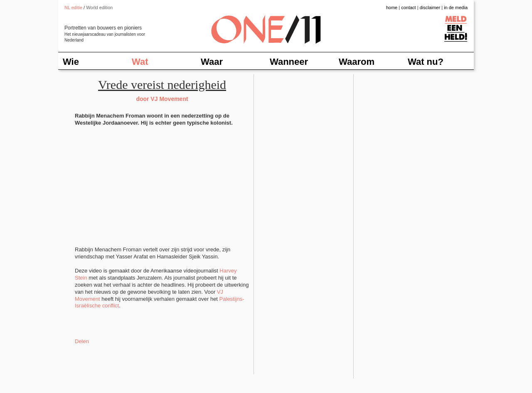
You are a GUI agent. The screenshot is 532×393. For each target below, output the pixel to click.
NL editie (73, 7)
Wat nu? (426, 62)
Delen (82, 341)
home (392, 7)
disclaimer (430, 7)
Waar (212, 62)
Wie (71, 62)
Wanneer (289, 62)
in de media (456, 7)
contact (408, 7)
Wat (140, 62)
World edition (99, 7)
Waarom (357, 62)
